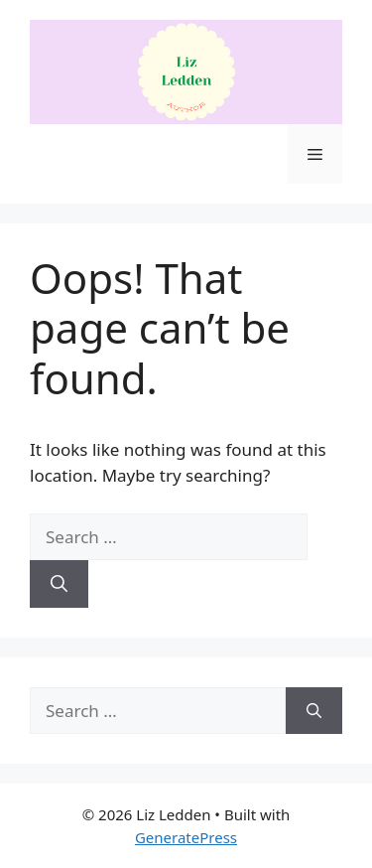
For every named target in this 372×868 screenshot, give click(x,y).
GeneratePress (186, 837)
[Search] (59, 584)
